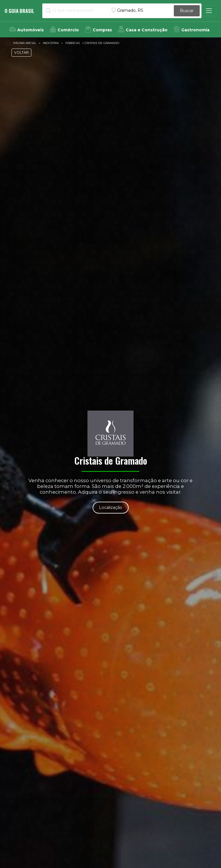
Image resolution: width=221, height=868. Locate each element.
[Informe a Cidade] (141, 10)
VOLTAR (21, 52)
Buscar (187, 11)
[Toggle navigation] (209, 11)
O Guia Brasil (19, 11)
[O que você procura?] (76, 10)
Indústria (51, 43)
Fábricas (73, 43)
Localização (111, 507)
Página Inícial (25, 43)
